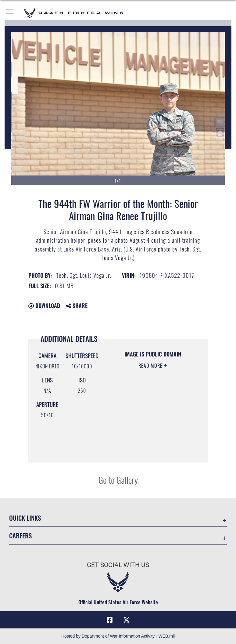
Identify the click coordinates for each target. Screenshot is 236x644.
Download (44, 306)
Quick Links (25, 518)
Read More (151, 366)
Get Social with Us (118, 565)
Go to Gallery (118, 480)
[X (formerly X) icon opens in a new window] (127, 620)
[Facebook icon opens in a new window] (109, 620)
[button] (10, 13)
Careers (20, 535)
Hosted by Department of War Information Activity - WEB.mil (118, 636)
